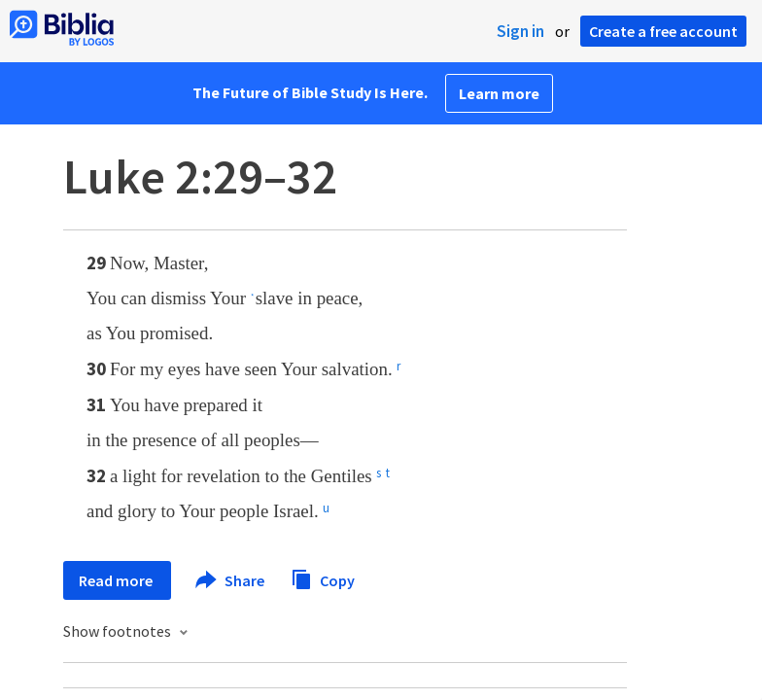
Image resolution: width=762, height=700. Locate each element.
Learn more (499, 93)
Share (231, 580)
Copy (323, 578)
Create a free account (663, 31)
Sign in (520, 31)
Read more (117, 580)
